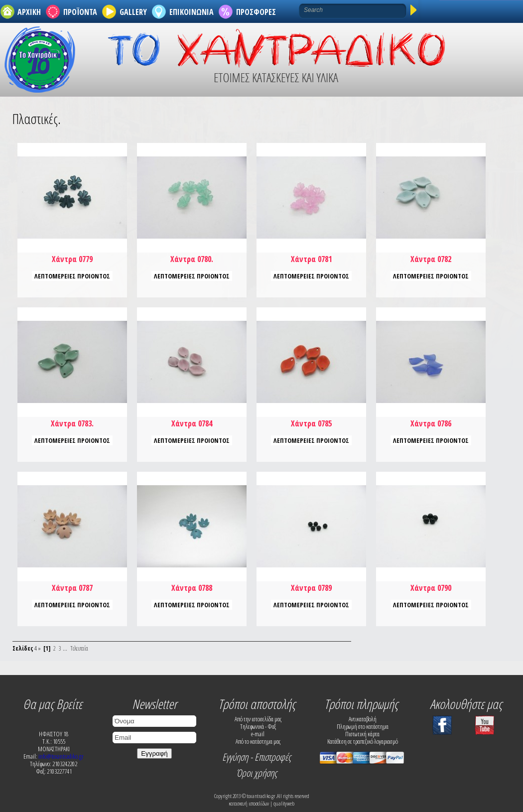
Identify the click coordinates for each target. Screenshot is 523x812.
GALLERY (133, 12)
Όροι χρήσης (257, 773)
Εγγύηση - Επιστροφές (257, 757)
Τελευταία (79, 648)
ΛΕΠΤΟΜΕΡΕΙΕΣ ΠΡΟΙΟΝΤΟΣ (72, 276)
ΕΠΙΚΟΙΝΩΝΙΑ (192, 12)
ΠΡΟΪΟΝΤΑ (80, 12)
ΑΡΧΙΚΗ (29, 12)
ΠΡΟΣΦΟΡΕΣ (256, 12)
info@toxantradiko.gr (61, 756)
